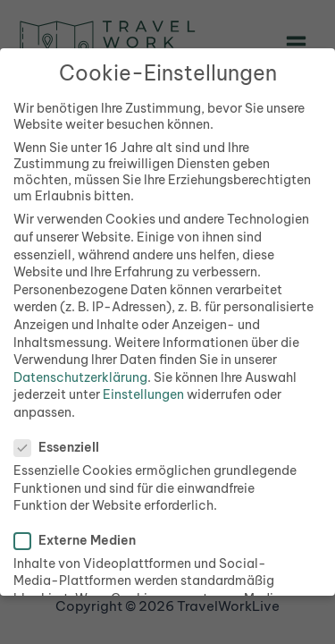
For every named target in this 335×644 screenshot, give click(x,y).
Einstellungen (143, 394)
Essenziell (62, 447)
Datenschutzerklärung (80, 377)
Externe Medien (80, 540)
